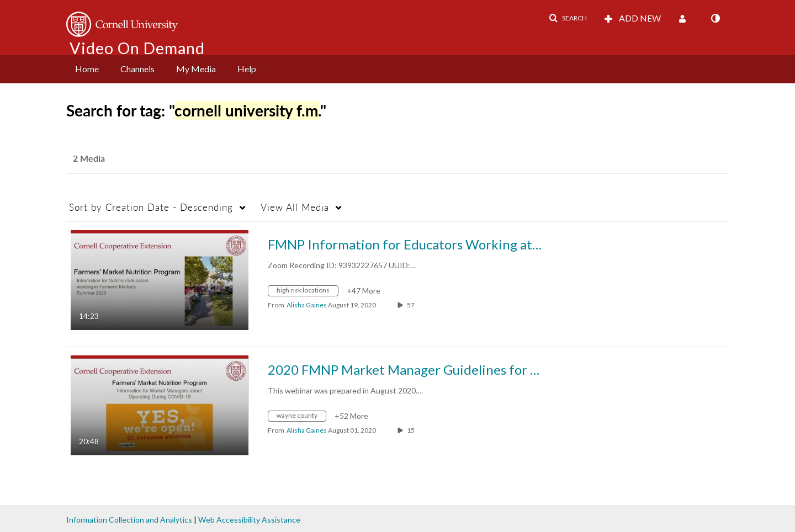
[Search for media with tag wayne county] (301, 417)
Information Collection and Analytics (129, 520)
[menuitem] (87, 69)
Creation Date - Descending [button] (151, 207)
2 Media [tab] (89, 158)
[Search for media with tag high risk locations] (307, 292)
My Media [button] (196, 69)
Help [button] (247, 69)
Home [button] (87, 69)
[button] (568, 18)
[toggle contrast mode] (715, 18)
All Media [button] (295, 207)
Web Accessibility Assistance (249, 520)
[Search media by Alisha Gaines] (307, 305)
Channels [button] (137, 69)
